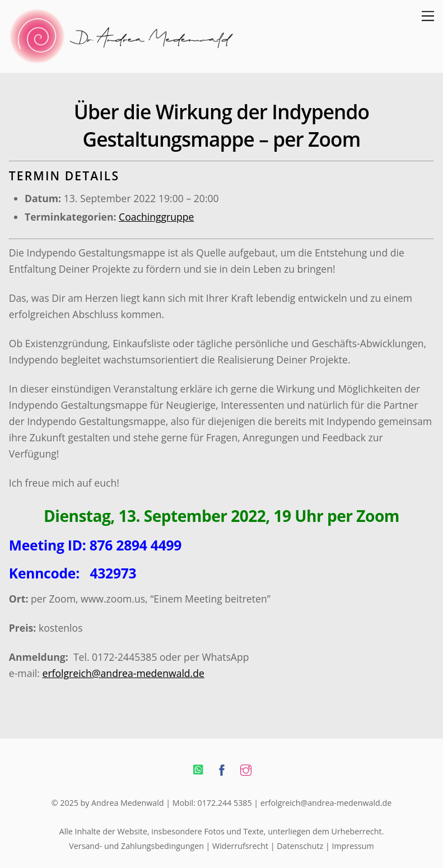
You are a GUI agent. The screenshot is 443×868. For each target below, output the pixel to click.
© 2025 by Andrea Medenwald (108, 803)
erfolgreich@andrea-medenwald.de (123, 673)
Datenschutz (300, 846)
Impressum (353, 846)
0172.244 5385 (225, 803)
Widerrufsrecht (240, 846)
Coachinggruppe (156, 217)
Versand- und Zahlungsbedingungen (136, 846)
